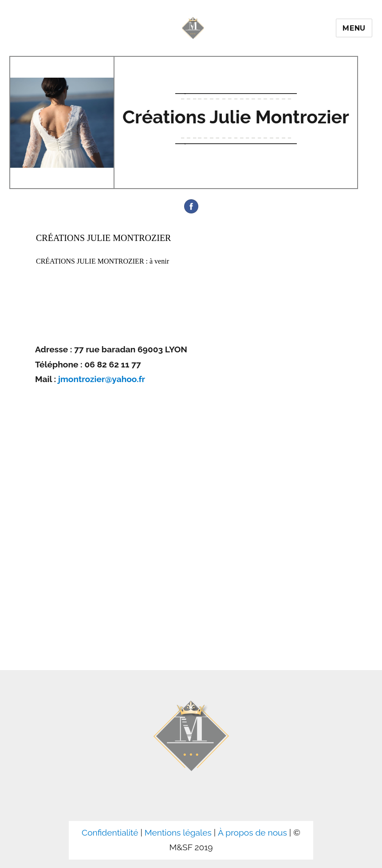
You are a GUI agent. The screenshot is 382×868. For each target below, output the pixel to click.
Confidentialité (110, 832)
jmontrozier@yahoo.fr (102, 379)
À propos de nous (252, 832)
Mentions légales (178, 832)
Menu (354, 28)
